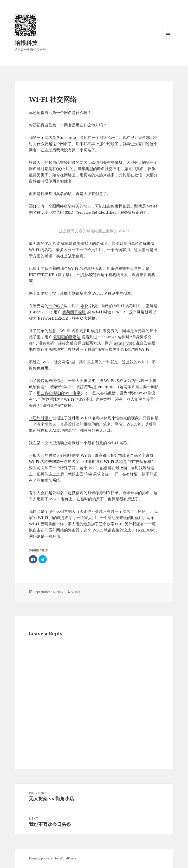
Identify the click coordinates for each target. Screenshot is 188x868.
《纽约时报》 (41, 418)
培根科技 (26, 43)
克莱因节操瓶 (74, 312)
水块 (85, 306)
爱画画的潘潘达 (67, 337)
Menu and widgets (168, 39)
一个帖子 (56, 306)
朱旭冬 (76, 592)
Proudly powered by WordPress (53, 858)
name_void (124, 343)
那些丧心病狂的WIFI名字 (59, 393)
